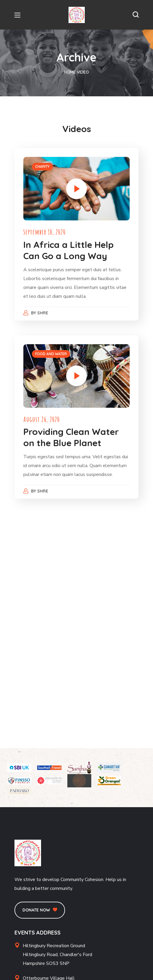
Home (70, 72)
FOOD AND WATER (51, 354)
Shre (43, 313)
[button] (136, 15)
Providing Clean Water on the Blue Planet (71, 437)
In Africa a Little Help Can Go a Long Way (69, 250)
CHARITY (42, 166)
